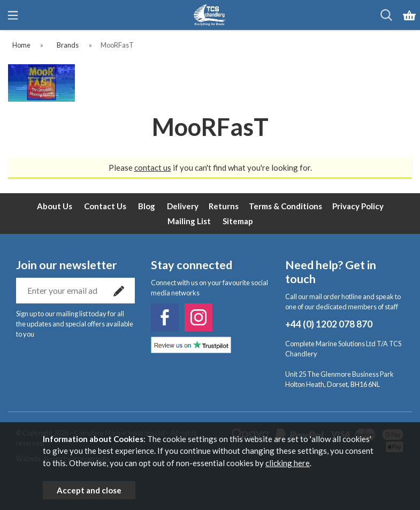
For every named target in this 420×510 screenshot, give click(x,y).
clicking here (288, 463)
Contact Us (105, 206)
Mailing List (189, 221)
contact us (153, 168)
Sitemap (238, 221)
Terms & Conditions (285, 206)
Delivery (183, 206)
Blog (147, 206)
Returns (224, 206)
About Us (55, 206)
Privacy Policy (358, 206)
